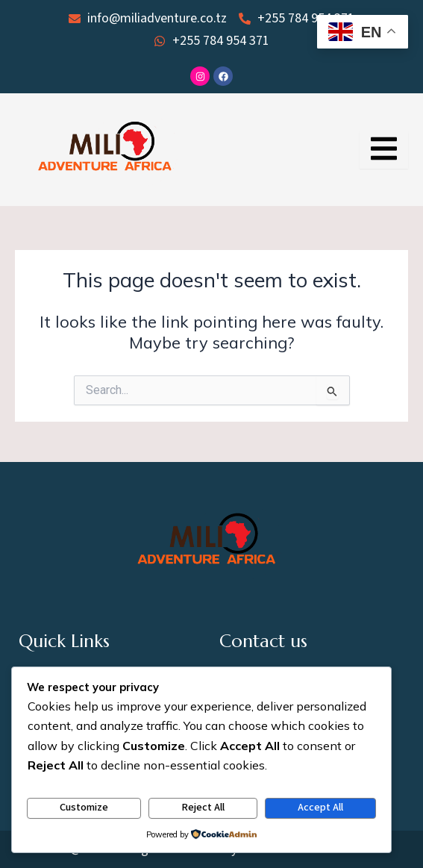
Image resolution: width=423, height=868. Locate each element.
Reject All (203, 807)
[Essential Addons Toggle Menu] (384, 150)
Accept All (320, 807)
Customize (84, 807)
